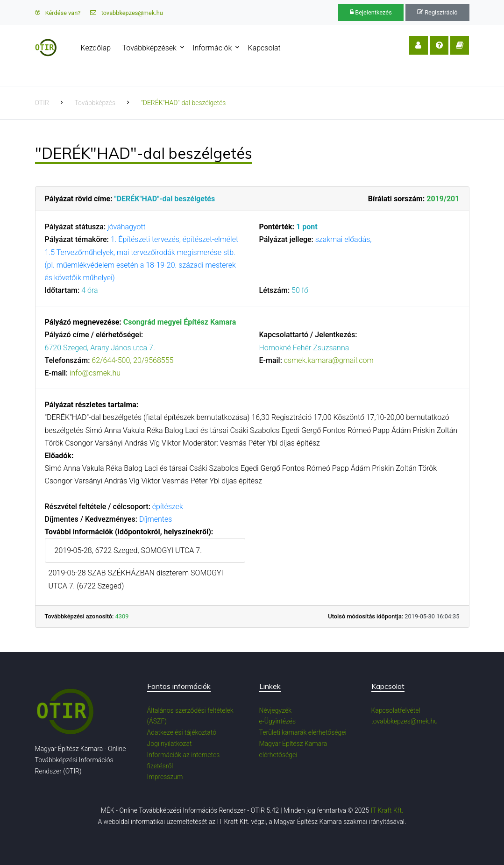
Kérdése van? (58, 13)
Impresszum (165, 777)
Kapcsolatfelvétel (396, 710)
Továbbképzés (95, 103)
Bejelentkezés (371, 12)
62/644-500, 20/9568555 (132, 360)
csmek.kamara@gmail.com (329, 360)
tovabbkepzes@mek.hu (127, 13)
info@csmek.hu (95, 373)
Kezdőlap (96, 48)
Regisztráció (437, 12)
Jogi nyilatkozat (170, 744)
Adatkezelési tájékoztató (182, 732)
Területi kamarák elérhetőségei (303, 732)
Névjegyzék (276, 710)
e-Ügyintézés (278, 721)
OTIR (42, 103)
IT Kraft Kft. (387, 810)
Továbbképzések (149, 48)
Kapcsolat (264, 48)
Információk (212, 48)
